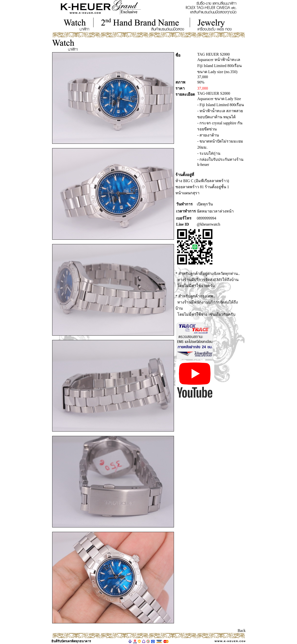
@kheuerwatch (208, 224)
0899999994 (206, 218)
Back (242, 631)
